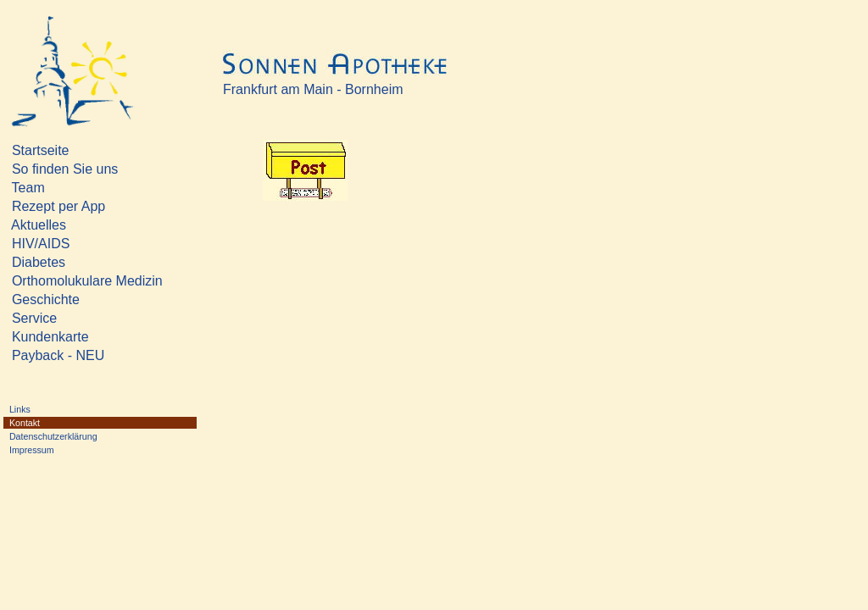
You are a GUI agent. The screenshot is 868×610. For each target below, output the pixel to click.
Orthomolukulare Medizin (83, 281)
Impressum (57, 450)
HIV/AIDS (82, 244)
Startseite (82, 150)
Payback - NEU (88, 355)
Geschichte (80, 299)
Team (79, 188)
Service (80, 318)
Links (55, 409)
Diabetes (80, 262)
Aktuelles (81, 225)
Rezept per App (100, 206)
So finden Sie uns (84, 169)
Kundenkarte (81, 337)
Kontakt (58, 423)
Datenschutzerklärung (51, 436)
